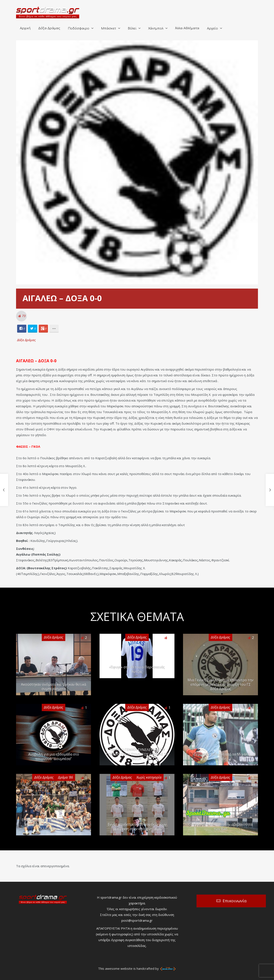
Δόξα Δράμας (49, 28)
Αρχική (25, 28)
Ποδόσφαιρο (79, 29)
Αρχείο (212, 29)
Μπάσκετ (109, 29)
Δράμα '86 (66, 777)
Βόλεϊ (132, 29)
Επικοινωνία (235, 901)
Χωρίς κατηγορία (149, 777)
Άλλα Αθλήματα (187, 28)
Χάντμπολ (156, 29)
